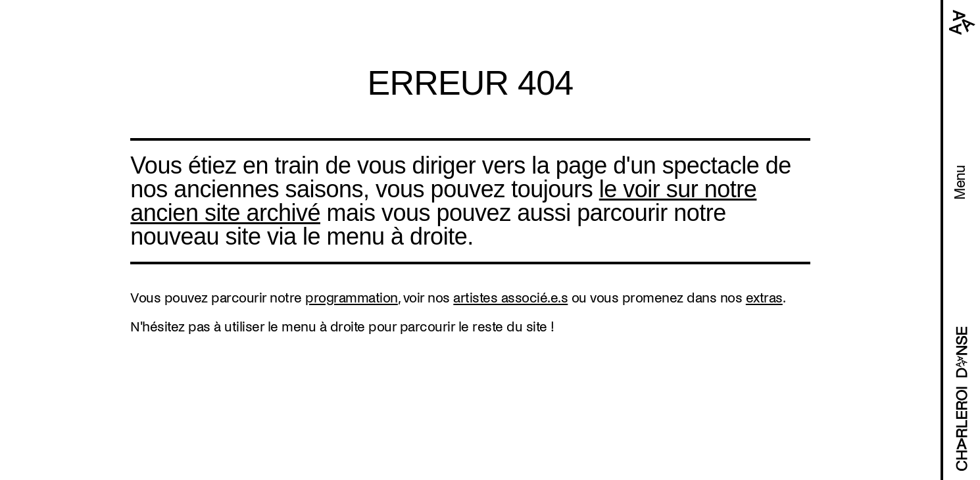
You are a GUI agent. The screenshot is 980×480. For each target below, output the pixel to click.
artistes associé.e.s (510, 298)
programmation (352, 298)
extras (764, 298)
